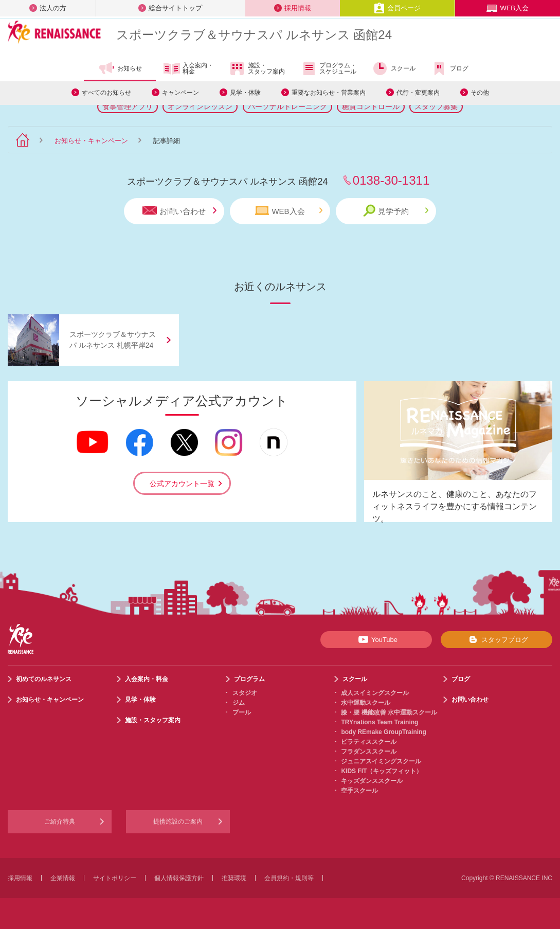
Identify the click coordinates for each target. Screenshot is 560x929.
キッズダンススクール (372, 781)
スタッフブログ (496, 639)
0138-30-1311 (391, 180)
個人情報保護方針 (179, 878)
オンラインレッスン (200, 106)
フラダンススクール (369, 752)
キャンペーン (180, 93)
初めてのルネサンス (44, 679)
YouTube (376, 639)
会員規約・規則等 (289, 878)
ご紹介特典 (60, 821)
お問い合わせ (179, 211)
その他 (480, 93)
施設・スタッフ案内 (257, 68)
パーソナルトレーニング (287, 106)
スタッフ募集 (436, 106)
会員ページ (397, 8)
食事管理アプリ (128, 106)
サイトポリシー (115, 878)
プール (242, 712)
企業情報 (63, 878)
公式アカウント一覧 (182, 484)
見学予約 (396, 211)
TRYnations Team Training (380, 722)
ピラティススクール (369, 742)
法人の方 (48, 8)
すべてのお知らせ (106, 93)
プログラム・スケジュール (328, 68)
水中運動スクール (366, 703)
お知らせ (120, 68)
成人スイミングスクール (375, 693)
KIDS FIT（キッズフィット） (382, 771)
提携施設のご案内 (178, 821)
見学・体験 (245, 93)
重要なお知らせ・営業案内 (329, 93)
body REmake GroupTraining (383, 732)
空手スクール (359, 791)
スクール (394, 68)
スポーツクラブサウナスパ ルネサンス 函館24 (254, 35)
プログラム (249, 679)
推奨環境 (234, 878)
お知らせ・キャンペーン (91, 141)
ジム (239, 703)
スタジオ (245, 693)
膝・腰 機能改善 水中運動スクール (389, 712)
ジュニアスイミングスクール (381, 761)
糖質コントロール (371, 106)
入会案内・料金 (188, 69)
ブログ (450, 68)
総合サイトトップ (170, 8)
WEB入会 (508, 8)
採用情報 (293, 8)
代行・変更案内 (418, 93)
